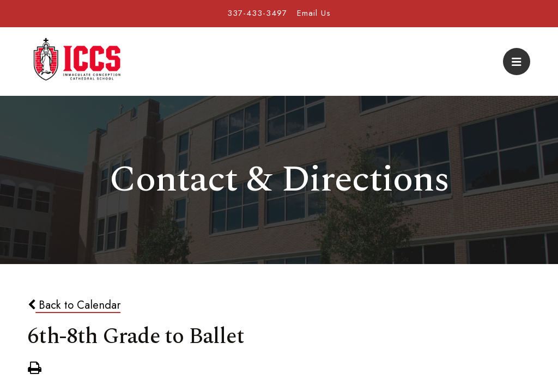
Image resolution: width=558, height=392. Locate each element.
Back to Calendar (74, 305)
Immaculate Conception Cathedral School (77, 62)
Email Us (314, 13)
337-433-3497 (257, 13)
